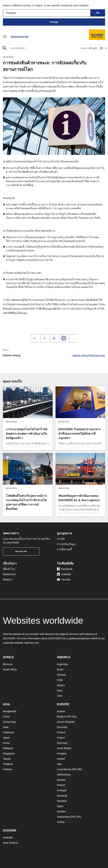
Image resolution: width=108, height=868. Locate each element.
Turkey (61, 822)
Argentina (62, 664)
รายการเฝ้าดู (89, 48)
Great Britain (64, 748)
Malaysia (8, 748)
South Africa (10, 669)
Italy (59, 764)
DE (79, 769)
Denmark (62, 727)
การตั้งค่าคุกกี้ (64, 549)
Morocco (8, 664)
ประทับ (61, 539)
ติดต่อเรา (8, 580)
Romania (62, 796)
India (6, 727)
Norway (61, 780)
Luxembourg (64, 769)
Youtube (64, 580)
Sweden (62, 811)
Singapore (9, 753)
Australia (8, 837)
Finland (61, 732)
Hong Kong (9, 722)
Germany (62, 743)
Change (54, 22)
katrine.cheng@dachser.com (89, 355)
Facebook (65, 569)
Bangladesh (10, 711)
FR (69, 717)
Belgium (62, 717)
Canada (61, 675)
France (61, 738)
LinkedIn (64, 574)
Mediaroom (20, 37)
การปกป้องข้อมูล (66, 544)
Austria (61, 711)
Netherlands (64, 775)
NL (74, 717)
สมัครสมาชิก (21, 551)
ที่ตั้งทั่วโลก (9, 569)
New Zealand (10, 843)
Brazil (60, 669)
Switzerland (64, 817)
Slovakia (62, 801)
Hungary (62, 753)
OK (98, 13)
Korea (6, 743)
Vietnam (8, 769)
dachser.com (32, 643)
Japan (6, 738)
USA (60, 696)
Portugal (62, 790)
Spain (60, 806)
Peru (60, 691)
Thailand (8, 764)
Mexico (61, 685)
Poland (61, 785)
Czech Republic (66, 722)
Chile (60, 680)
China (6, 717)
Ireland (61, 759)
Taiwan (7, 759)
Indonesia (8, 732)
